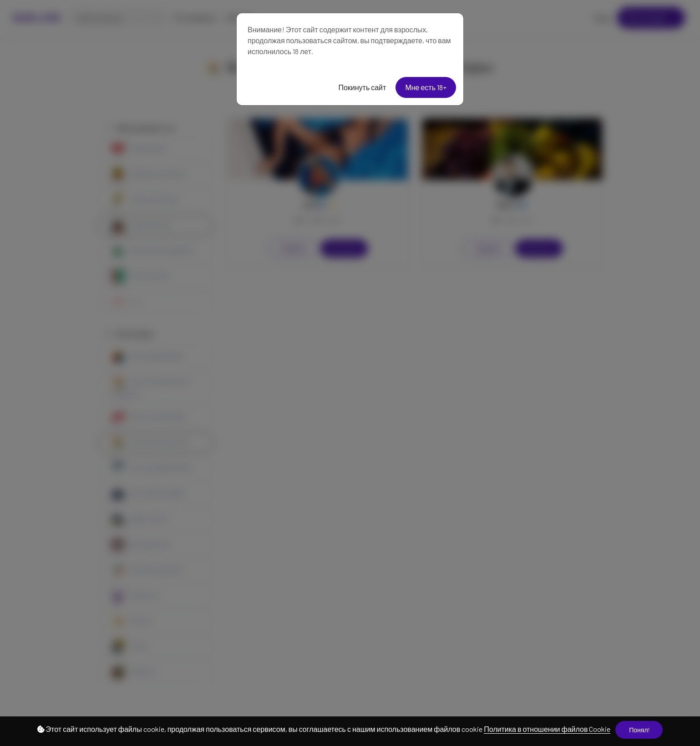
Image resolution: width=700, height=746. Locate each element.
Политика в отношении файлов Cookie (547, 729)
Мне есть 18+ (426, 87)
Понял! (639, 730)
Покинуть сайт (362, 87)
